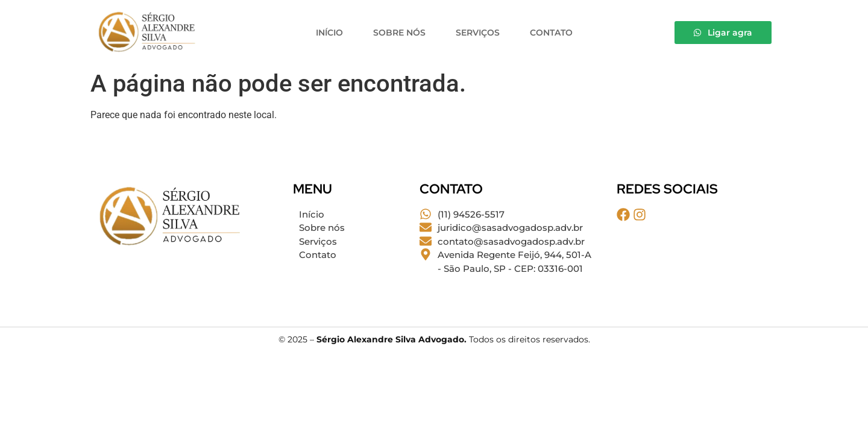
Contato (551, 33)
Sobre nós (399, 33)
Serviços (478, 33)
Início (329, 33)
